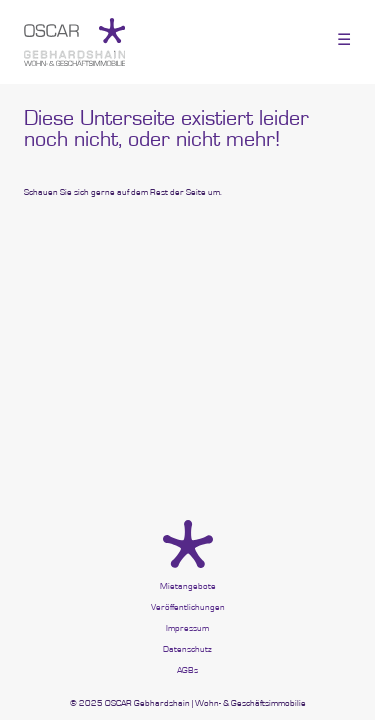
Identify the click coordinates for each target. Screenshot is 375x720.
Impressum (187, 628)
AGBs (187, 670)
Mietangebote (188, 586)
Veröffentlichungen (188, 607)
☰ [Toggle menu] (344, 39)
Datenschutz (187, 649)
